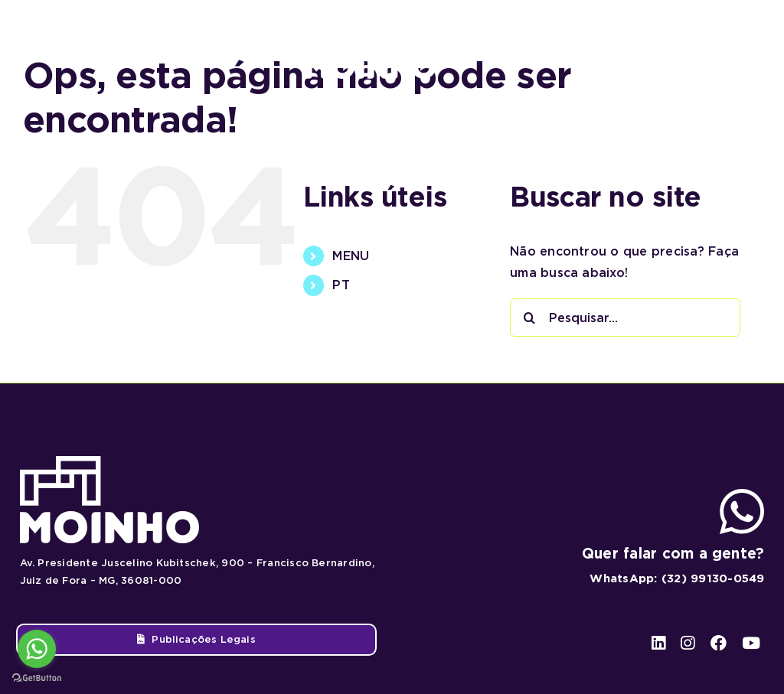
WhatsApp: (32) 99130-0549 (677, 578)
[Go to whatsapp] (37, 649)
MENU (351, 256)
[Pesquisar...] (625, 318)
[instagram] (687, 47)
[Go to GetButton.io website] (37, 678)
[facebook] (716, 47)
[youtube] (747, 47)
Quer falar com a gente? (673, 554)
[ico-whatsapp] (742, 495)
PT (341, 285)
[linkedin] (658, 47)
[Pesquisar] (529, 318)
